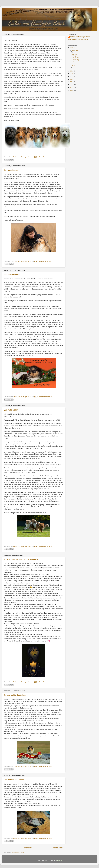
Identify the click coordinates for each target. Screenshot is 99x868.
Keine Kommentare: (45, 157)
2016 (72, 85)
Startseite (28, 848)
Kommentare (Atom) (17, 852)
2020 (72, 74)
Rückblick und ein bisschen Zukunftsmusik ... (22, 559)
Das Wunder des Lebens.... (15, 780)
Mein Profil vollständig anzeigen (78, 40)
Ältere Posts (58, 848)
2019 (72, 76)
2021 (72, 71)
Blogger (60, 860)
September (75, 66)
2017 (72, 82)
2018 (72, 79)
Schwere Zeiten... (11, 170)
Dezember (75, 50)
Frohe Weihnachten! (12, 275)
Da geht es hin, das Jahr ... (15, 695)
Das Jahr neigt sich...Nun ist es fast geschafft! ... (75, 58)
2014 (72, 90)
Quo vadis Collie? (11, 410)
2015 (72, 87)
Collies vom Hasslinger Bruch (80, 37)
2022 (72, 48)
